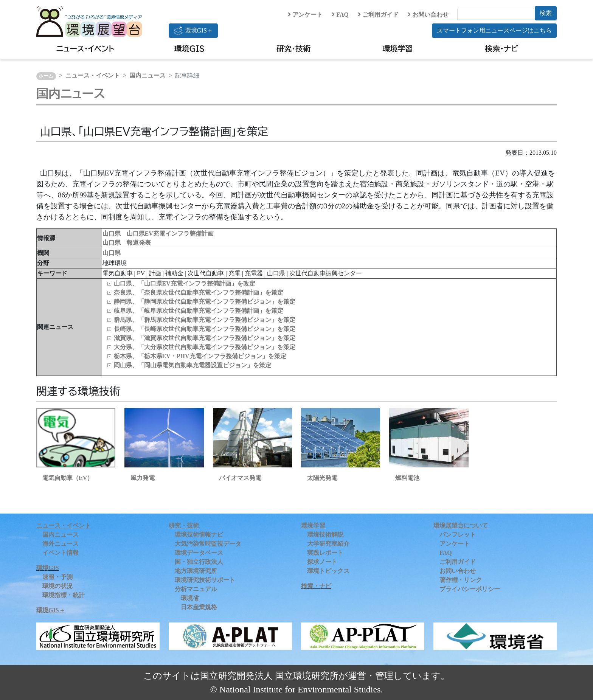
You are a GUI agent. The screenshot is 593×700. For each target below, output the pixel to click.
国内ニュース (147, 75)
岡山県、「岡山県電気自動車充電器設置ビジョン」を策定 (192, 365)
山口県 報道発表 (127, 243)
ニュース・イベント (85, 48)
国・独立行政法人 (199, 562)
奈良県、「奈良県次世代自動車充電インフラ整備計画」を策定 (199, 293)
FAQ (340, 15)
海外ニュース (61, 544)
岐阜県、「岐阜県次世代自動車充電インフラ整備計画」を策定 (199, 311)
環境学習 (397, 48)
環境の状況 (57, 586)
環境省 (190, 598)
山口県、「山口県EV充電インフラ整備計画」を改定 (185, 283)
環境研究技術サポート (205, 580)
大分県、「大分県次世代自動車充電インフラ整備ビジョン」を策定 (205, 347)
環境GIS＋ (193, 31)
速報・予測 (57, 577)
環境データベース (199, 553)
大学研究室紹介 (328, 544)
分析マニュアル (196, 589)
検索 (546, 13)
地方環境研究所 (196, 571)
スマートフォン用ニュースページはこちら (494, 30)
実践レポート (325, 553)
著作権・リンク (461, 580)
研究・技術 (293, 48)
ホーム (46, 76)
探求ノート (322, 562)
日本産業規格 (199, 607)
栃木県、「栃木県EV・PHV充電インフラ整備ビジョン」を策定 (200, 356)
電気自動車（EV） (68, 478)
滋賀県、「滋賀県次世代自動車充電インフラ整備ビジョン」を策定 (205, 338)
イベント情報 (61, 553)
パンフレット (458, 535)
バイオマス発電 (240, 478)
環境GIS (190, 48)
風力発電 (143, 478)
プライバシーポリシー (470, 589)
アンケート (305, 15)
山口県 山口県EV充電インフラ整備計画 (158, 234)
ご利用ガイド (378, 15)
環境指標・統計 (64, 595)
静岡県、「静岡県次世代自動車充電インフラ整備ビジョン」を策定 (205, 302)
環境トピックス (328, 571)
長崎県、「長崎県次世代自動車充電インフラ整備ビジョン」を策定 (205, 329)
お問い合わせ (428, 15)
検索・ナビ (502, 48)
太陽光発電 (322, 478)
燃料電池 (407, 478)
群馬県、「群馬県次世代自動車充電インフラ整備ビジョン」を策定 (205, 320)
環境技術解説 (325, 535)
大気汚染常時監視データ (208, 544)
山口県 (112, 253)
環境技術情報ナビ (199, 535)
